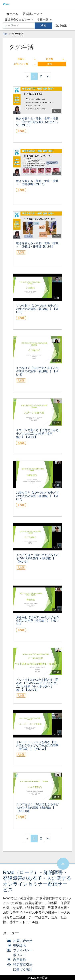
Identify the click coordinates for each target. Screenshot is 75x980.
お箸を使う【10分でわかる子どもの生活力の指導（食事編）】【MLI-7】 (37, 496)
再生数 (55, 59)
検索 (43, 25)
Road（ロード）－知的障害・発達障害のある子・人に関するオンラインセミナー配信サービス (37, 881)
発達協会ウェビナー (19, 19)
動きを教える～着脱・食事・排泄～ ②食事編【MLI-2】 (37, 183)
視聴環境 (17, 946)
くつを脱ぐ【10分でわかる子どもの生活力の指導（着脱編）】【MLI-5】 (37, 309)
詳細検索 (63, 25)
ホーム (12, 14)
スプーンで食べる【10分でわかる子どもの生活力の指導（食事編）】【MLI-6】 (37, 434)
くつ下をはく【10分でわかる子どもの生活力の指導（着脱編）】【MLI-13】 (37, 808)
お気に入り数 (25, 64)
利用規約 (17, 960)
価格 (56, 64)
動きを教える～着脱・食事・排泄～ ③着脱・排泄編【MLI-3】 (37, 245)
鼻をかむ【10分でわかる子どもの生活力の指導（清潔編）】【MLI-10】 (37, 621)
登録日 (26, 59)
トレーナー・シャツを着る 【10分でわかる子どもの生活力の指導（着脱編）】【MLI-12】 (37, 745)
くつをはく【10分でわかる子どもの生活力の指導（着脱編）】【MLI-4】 (37, 371)
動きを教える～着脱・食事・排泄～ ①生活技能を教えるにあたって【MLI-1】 (37, 122)
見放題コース (32, 14)
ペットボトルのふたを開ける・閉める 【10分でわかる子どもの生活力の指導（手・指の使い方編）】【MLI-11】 (37, 685)
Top (5, 34)
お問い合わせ (21, 941)
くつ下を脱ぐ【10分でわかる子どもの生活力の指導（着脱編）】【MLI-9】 (37, 558)
